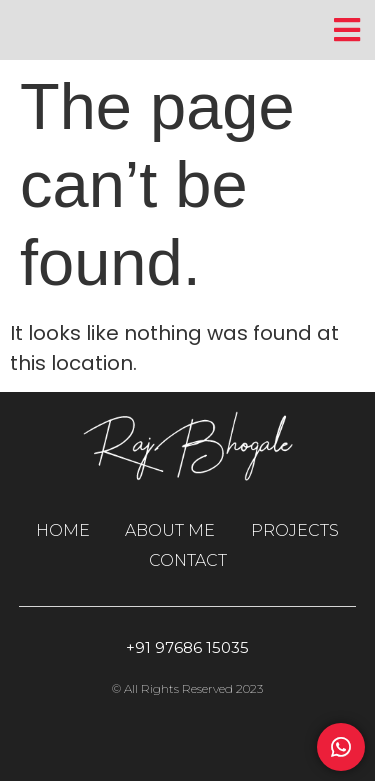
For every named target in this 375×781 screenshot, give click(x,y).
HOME (63, 530)
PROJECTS (295, 530)
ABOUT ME (170, 530)
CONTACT (188, 560)
